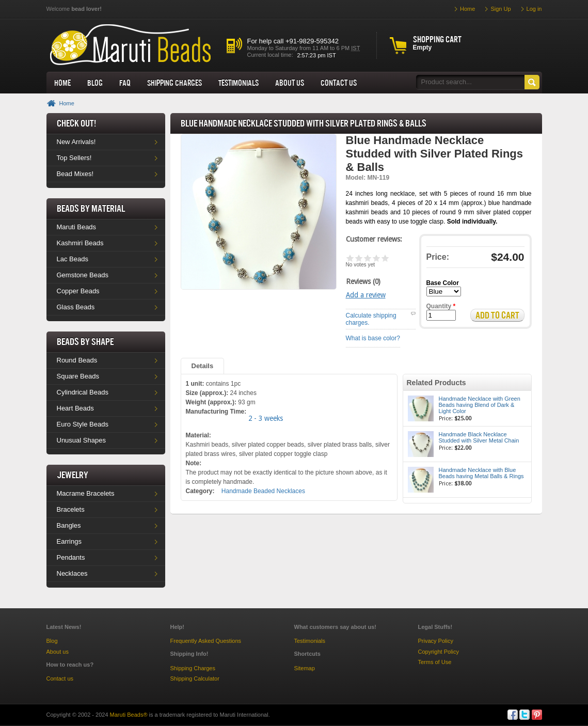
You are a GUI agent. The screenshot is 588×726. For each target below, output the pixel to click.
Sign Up (500, 9)
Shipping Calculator (195, 678)
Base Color (443, 283)
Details (203, 366)
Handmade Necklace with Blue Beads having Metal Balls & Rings (481, 473)
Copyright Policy (439, 652)
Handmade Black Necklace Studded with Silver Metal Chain (479, 437)
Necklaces (72, 573)
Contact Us (339, 83)
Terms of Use (435, 662)
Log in (534, 9)
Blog (95, 83)
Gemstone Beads (83, 275)
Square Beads (78, 376)
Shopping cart (437, 39)
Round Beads (77, 360)
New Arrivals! (76, 142)
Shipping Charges (174, 83)
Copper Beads (78, 291)
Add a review (366, 295)
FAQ (125, 83)
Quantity (441, 306)
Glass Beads (76, 307)
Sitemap (305, 668)
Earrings (69, 541)
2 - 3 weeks (266, 418)
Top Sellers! (74, 158)
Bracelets (71, 509)
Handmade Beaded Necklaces (263, 491)
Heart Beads (75, 408)
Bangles (69, 525)
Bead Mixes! (75, 174)
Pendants (71, 557)
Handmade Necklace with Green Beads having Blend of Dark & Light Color (480, 405)
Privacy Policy (436, 641)
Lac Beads (73, 259)
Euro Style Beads (83, 424)
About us (290, 83)
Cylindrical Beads (83, 392)
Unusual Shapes (81, 440)
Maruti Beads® (129, 715)
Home (62, 83)
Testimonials (239, 83)
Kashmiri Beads (80, 243)
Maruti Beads (77, 227)
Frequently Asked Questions (206, 641)
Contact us (60, 678)
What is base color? (373, 338)
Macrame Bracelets (86, 493)
